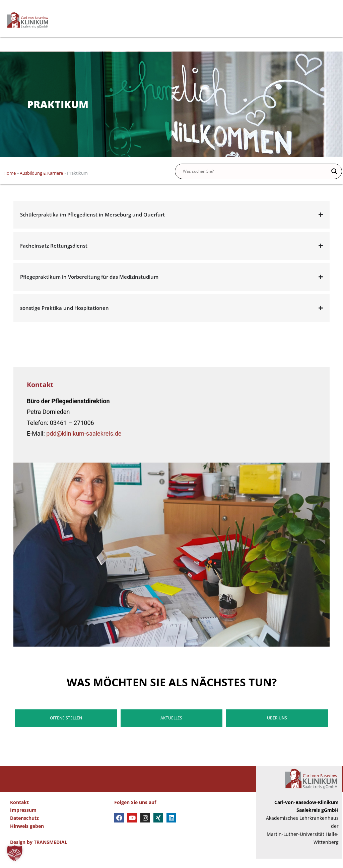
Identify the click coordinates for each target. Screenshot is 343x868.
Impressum (23, 820)
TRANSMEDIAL (51, 851)
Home (10, 183)
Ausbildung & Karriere (41, 183)
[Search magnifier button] (334, 181)
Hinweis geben (27, 835)
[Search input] (255, 181)
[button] (15, 853)
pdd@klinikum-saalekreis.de (84, 632)
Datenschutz (24, 828)
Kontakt (19, 812)
